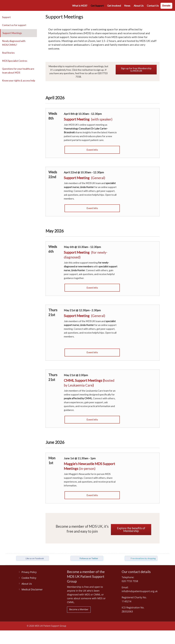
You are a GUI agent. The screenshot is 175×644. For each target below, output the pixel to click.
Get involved (114, 6)
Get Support (97, 6)
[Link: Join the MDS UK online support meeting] (92, 151)
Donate (166, 6)
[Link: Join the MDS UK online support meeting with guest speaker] (92, 126)
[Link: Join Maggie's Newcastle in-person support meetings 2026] (92, 497)
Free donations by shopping (143, 558)
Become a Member (79, 609)
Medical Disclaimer (32, 589)
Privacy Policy (29, 572)
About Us (139, 6)
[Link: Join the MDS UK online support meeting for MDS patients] (142, 177)
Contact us (153, 6)
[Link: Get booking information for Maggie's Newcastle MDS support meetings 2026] (92, 471)
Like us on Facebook (35, 558)
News (127, 6)
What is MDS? (80, 6)
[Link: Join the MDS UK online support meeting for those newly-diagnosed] (92, 262)
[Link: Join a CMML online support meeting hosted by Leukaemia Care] (142, 380)
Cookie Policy (29, 578)
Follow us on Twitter (89, 558)
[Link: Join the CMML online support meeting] (92, 421)
